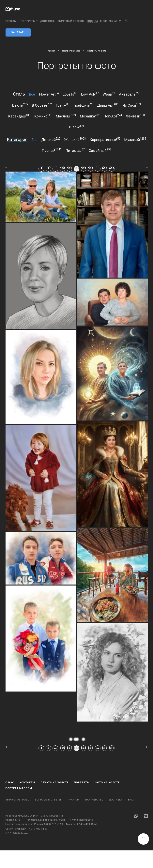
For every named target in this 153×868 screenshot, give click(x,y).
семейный (100, 150)
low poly (90, 94)
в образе (42, 105)
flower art (49, 94)
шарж (76, 127)
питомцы (75, 150)
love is (70, 94)
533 (84, 168)
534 (91, 168)
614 (112, 168)
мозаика (90, 116)
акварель (130, 94)
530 (62, 168)
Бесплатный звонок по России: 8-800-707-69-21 (34, 824)
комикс (43, 116)
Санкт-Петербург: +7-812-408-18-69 (27, 829)
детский (51, 139)
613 (105, 168)
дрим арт (108, 105)
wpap (109, 94)
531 (69, 168)
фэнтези (135, 116)
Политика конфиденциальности (45, 820)
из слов (132, 105)
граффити (83, 105)
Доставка (47, 21)
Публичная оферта (82, 820)
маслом (66, 116)
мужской (135, 139)
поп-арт (113, 116)
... (55, 168)
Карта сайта (13, 820)
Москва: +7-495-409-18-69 (82, 824)
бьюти (20, 105)
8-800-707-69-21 (111, 21)
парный (52, 150)
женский (75, 139)
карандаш (19, 116)
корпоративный (105, 139)
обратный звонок (71, 21)
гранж (62, 105)
